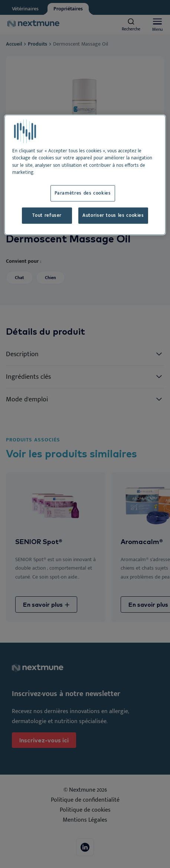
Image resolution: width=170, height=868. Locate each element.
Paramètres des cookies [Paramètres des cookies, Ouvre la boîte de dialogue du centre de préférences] (83, 193)
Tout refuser (47, 216)
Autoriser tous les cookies (113, 216)
